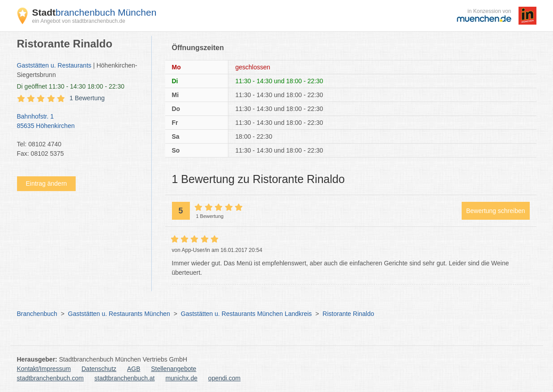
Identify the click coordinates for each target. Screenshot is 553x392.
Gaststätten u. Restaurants (54, 65)
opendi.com (224, 378)
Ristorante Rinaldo (348, 314)
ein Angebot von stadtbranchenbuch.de (79, 21)
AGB (134, 369)
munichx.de (181, 378)
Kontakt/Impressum (44, 369)
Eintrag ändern (47, 183)
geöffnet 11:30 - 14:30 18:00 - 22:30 (71, 86)
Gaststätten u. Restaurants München (119, 314)
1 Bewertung (87, 98)
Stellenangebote (174, 369)
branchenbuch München (94, 12)
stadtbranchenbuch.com (50, 378)
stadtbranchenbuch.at (125, 378)
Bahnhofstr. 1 (80, 122)
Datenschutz (99, 369)
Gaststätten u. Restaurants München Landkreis (246, 314)
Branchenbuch (37, 314)
